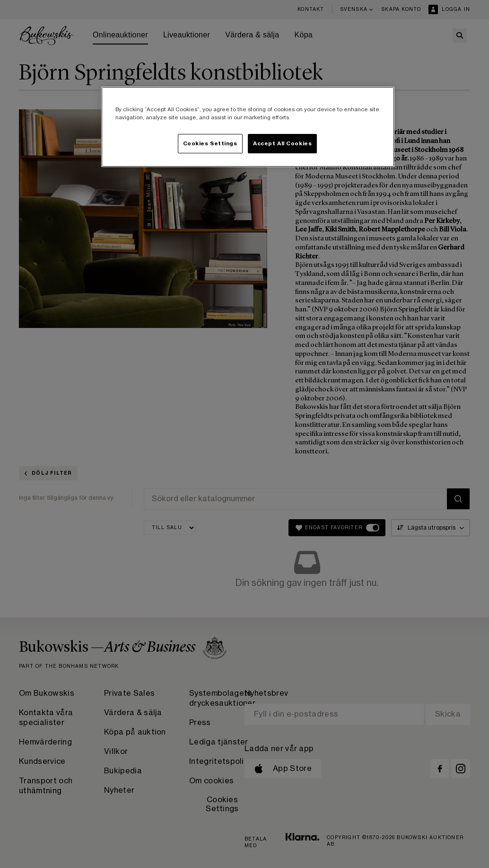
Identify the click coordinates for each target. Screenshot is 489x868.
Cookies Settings (210, 144)
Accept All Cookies (282, 144)
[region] (248, 127)
